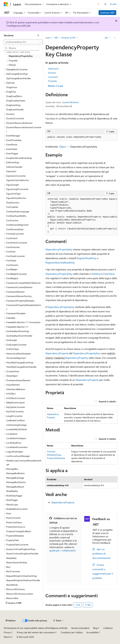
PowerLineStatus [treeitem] (14, 522)
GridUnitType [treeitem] (12, 349)
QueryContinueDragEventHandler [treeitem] (22, 553)
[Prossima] (98, 4)
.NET (56, 38)
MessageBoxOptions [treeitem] (16, 482)
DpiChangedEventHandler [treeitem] (19, 78)
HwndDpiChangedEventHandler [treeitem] (21, 367)
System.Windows (70, 102)
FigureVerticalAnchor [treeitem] (16, 198)
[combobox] (23, 42)
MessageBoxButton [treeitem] (15, 473)
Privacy (7, 632)
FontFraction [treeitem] (12, 220)
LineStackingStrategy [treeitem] (16, 425)
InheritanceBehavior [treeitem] (16, 389)
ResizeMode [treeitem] (12, 585)
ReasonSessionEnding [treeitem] (17, 562)
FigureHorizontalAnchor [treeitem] (18, 180)
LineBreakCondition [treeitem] (16, 420)
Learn (48, 38)
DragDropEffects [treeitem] (14, 96)
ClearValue (109, 274)
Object (63, 147)
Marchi (7, 637)
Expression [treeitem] (11, 171)
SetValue (96, 274)
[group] (81, 216)
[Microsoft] (6, 4)
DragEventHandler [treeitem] (15, 109)
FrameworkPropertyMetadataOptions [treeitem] (24, 307)
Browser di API (69, 38)
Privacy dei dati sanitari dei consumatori (36, 632)
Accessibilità (92, 632)
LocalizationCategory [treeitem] (16, 438)
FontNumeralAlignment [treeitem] (17, 225)
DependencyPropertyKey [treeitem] (21, 56)
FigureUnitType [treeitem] (13, 194)
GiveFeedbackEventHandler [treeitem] (19, 336)
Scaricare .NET (107, 13)
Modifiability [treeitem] (12, 491)
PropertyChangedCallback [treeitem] (19, 531)
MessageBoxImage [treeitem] (15, 478)
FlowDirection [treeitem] (13, 203)
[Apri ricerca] (105, 4)
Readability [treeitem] (11, 558)
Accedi (113, 4)
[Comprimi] (38, 35)
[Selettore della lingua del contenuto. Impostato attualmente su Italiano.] (11, 621)
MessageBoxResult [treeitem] (15, 487)
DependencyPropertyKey (59, 249)
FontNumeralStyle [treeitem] (15, 229)
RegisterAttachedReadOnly (60, 262)
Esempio (52, 73)
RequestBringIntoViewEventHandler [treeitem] (23, 580)
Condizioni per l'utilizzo (72, 632)
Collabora (108, 628)
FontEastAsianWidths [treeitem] (16, 216)
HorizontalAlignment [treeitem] (16, 358)
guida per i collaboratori (62, 550)
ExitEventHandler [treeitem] (14, 167)
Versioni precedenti (80, 628)
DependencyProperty (57, 353)
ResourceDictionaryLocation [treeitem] (20, 594)
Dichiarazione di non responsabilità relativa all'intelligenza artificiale (36, 628)
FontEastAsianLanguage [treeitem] (18, 211)
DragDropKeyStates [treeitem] (16, 101)
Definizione (53, 69)
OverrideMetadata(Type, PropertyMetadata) (56, 455)
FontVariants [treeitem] (12, 265)
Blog (95, 628)
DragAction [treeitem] (12, 87)
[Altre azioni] (115, 38)
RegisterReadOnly (86, 258)
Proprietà (52, 81)
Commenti (53, 77)
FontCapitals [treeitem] (12, 207)
